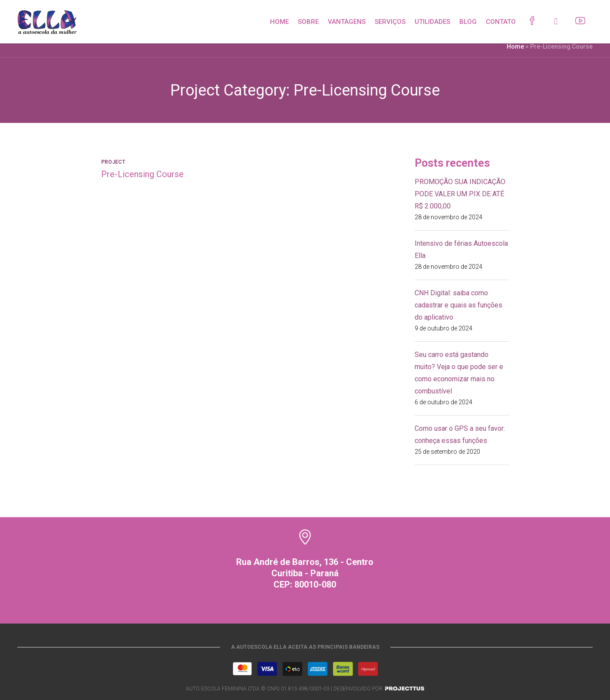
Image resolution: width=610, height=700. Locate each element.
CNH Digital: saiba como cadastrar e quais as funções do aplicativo (458, 305)
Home (515, 46)
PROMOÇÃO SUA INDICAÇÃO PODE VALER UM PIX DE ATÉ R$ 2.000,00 (460, 194)
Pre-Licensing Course (142, 174)
